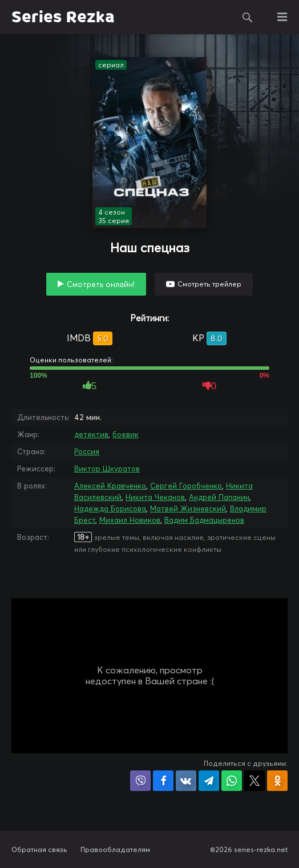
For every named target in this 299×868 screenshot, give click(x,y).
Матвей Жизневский (188, 508)
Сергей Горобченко (186, 486)
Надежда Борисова (110, 508)
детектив (91, 434)
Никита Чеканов (155, 497)
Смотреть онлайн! (101, 284)
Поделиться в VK (186, 781)
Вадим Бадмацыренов (204, 520)
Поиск (248, 17)
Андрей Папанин (219, 497)
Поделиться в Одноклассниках (277, 781)
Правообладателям (115, 849)
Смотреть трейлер (209, 284)
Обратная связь (39, 849)
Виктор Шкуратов (107, 469)
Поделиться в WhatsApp (232, 781)
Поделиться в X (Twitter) (254, 781)
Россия (87, 451)
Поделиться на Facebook (163, 781)
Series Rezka (63, 17)
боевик (126, 434)
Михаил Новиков (130, 520)
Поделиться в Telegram (209, 781)
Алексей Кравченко (110, 486)
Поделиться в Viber (140, 781)
